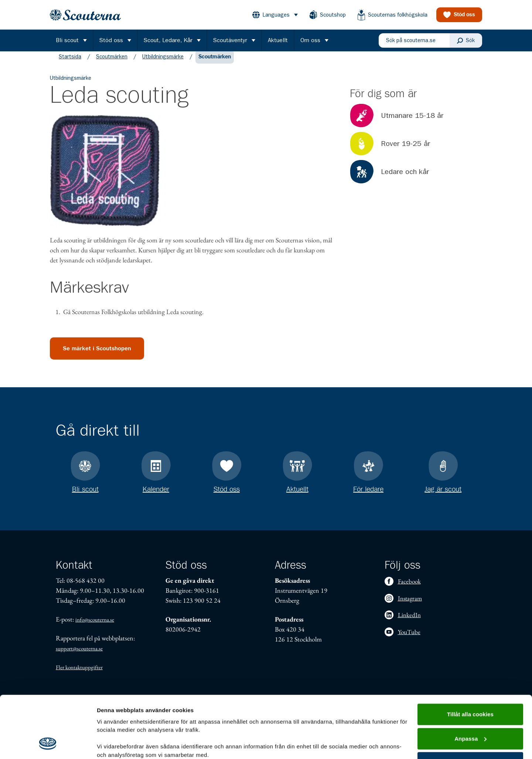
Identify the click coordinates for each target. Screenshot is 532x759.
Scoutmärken (112, 64)
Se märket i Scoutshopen (97, 356)
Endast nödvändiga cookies (470, 707)
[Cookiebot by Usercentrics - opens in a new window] (48, 745)
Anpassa (470, 683)
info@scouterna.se (95, 620)
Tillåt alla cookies (470, 659)
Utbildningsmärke (163, 64)
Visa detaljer (113, 744)
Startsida (70, 64)
